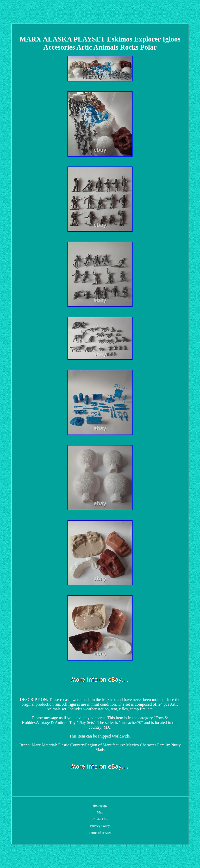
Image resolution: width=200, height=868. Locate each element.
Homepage (100, 805)
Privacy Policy (100, 826)
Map (100, 812)
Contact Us (100, 819)
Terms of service (100, 833)
